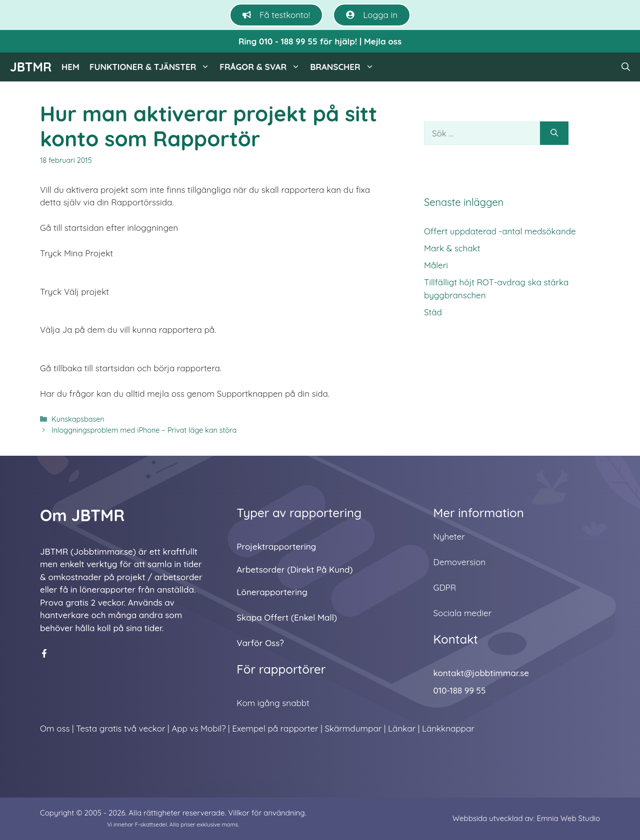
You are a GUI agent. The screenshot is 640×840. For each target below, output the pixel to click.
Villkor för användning (266, 813)
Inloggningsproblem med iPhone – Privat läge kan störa (144, 430)
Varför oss (258, 643)
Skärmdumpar (353, 728)
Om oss (55, 728)
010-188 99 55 (460, 690)
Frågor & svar (262, 67)
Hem (70, 67)
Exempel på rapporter (275, 728)
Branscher (344, 67)
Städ (433, 312)
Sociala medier (463, 613)
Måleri (436, 265)
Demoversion (459, 562)
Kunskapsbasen (78, 419)
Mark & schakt (452, 248)
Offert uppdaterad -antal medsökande (500, 231)
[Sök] (554, 133)
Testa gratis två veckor (120, 728)
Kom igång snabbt (273, 703)
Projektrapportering (276, 546)
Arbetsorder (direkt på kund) (294, 569)
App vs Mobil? (198, 728)
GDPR (445, 587)
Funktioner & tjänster (152, 67)
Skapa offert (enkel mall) (287, 617)
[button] (626, 67)
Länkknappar (448, 728)
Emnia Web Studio (568, 818)
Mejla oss (383, 41)
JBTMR (31, 67)
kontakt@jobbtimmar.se (481, 673)
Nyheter (449, 536)
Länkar (402, 728)
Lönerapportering (272, 592)
